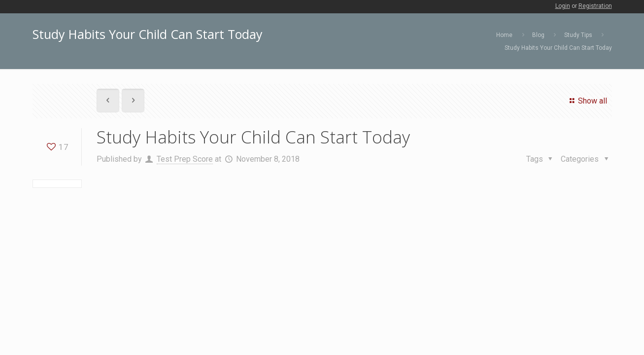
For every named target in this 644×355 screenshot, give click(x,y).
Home (504, 35)
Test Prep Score (185, 159)
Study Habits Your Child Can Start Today (558, 48)
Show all (587, 101)
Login (563, 6)
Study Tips (578, 35)
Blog (538, 35)
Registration (595, 6)
